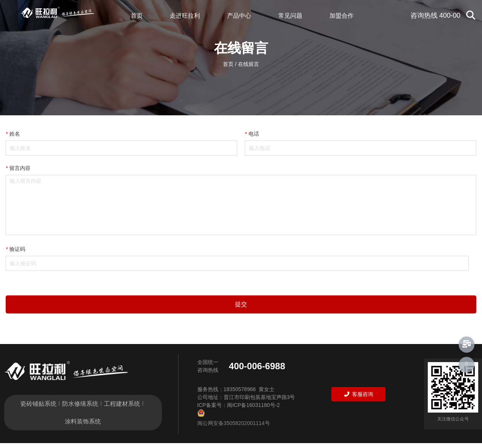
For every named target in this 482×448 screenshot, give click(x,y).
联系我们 (242, 47)
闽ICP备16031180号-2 (253, 407)
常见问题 (290, 16)
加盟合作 (342, 16)
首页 (137, 16)
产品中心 (239, 16)
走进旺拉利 (185, 16)
